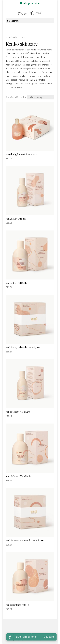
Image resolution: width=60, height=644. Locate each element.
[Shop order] (41, 97)
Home (8, 37)
